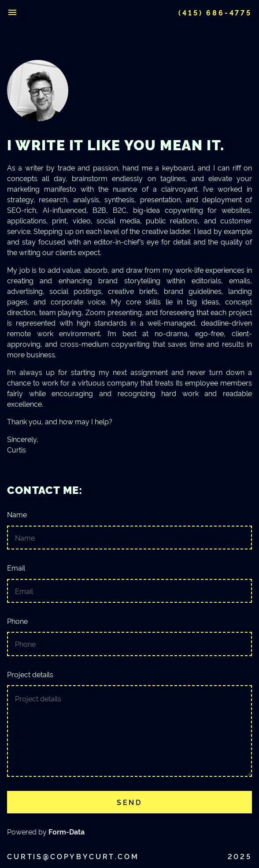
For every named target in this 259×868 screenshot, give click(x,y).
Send (129, 802)
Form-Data (67, 831)
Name (129, 530)
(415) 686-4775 (215, 12)
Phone (129, 636)
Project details (129, 723)
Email (129, 583)
